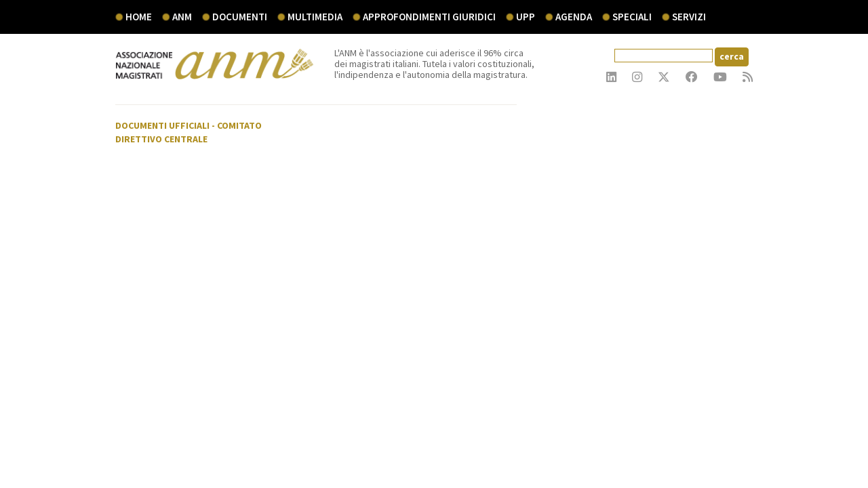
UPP (526, 17)
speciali (632, 17)
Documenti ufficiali (162, 125)
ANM (182, 17)
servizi (689, 17)
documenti (240, 17)
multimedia (315, 17)
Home (139, 17)
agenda (574, 17)
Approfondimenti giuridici (429, 17)
